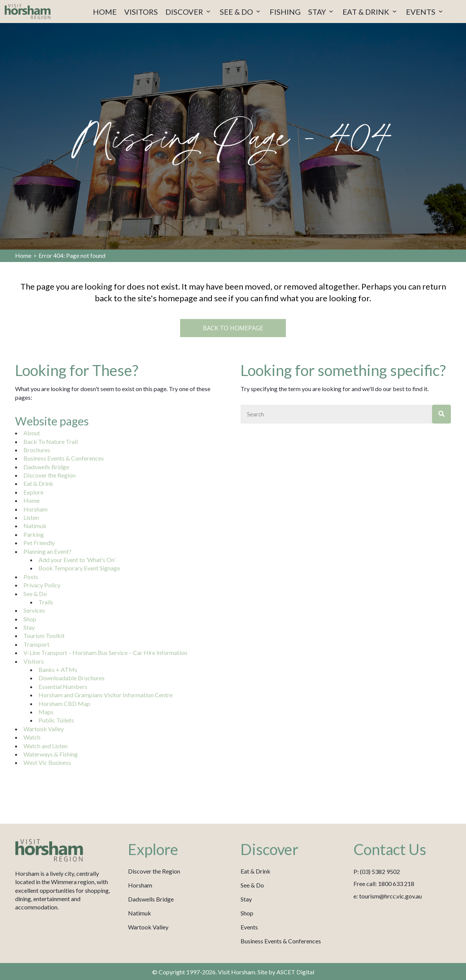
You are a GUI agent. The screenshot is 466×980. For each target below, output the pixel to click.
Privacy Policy (42, 585)
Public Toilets (56, 720)
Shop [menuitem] (247, 913)
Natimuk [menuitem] (140, 913)
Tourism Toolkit (44, 636)
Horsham (35, 509)
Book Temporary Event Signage (79, 568)
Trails (46, 602)
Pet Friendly (39, 543)
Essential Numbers (63, 686)
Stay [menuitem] (246, 899)
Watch (32, 737)
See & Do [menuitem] (252, 885)
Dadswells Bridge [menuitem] (151, 899)
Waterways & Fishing (51, 754)
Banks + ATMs (58, 670)
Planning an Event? (47, 551)
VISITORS (141, 12)
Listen (31, 517)
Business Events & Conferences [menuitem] (281, 941)
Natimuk (35, 526)
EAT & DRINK (370, 12)
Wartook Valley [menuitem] (148, 927)
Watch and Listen (46, 746)
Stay (29, 627)
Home (23, 255)
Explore (33, 492)
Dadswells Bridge (46, 467)
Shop (30, 619)
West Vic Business (47, 762)
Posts (31, 577)
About (32, 433)
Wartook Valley (44, 729)
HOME (105, 12)
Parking (34, 534)
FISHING (285, 12)
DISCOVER (189, 12)
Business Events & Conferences (64, 458)
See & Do (35, 594)
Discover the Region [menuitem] (154, 871)
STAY (322, 12)
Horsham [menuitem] (140, 885)
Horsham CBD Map (64, 703)
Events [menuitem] (249, 927)
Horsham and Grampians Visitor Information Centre (106, 695)
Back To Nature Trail (51, 441)
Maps (46, 712)
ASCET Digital (295, 972)
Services (34, 610)
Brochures (37, 450)
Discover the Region (49, 475)
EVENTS (425, 12)
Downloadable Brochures (72, 678)
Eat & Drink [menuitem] (255, 871)
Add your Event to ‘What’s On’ (77, 560)
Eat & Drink (38, 483)
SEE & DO (241, 12)
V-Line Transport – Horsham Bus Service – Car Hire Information (105, 653)
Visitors (34, 661)
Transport (36, 644)
